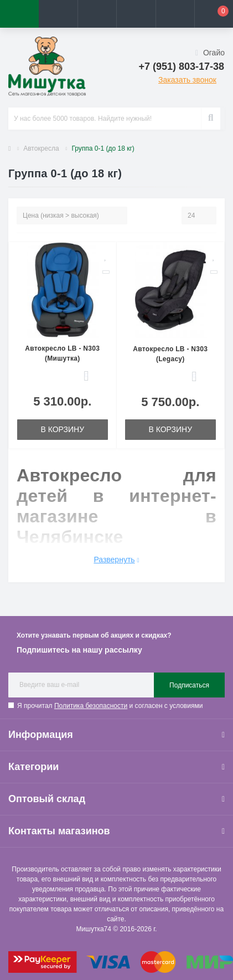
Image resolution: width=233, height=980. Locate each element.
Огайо (210, 53)
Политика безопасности (91, 706)
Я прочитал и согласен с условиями (110, 706)
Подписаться (189, 685)
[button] (97, 14)
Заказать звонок (187, 80)
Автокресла (41, 148)
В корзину (62, 429)
